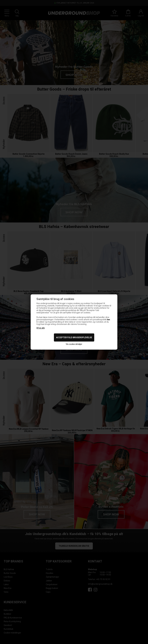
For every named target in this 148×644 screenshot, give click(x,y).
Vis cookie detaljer (74, 344)
